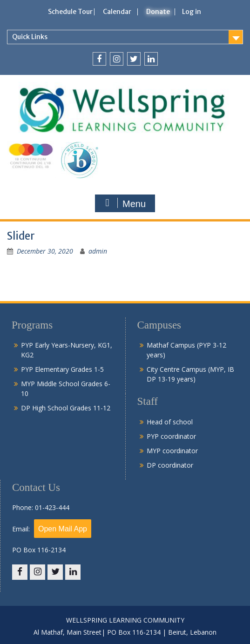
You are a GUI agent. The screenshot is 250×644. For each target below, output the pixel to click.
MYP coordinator (172, 451)
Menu (124, 203)
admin (98, 251)
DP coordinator (170, 465)
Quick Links (30, 37)
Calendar (117, 12)
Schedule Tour (70, 12)
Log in (192, 12)
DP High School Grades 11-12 (66, 408)
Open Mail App (63, 529)
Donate (158, 12)
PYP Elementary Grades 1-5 (62, 369)
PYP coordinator (171, 436)
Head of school (170, 422)
